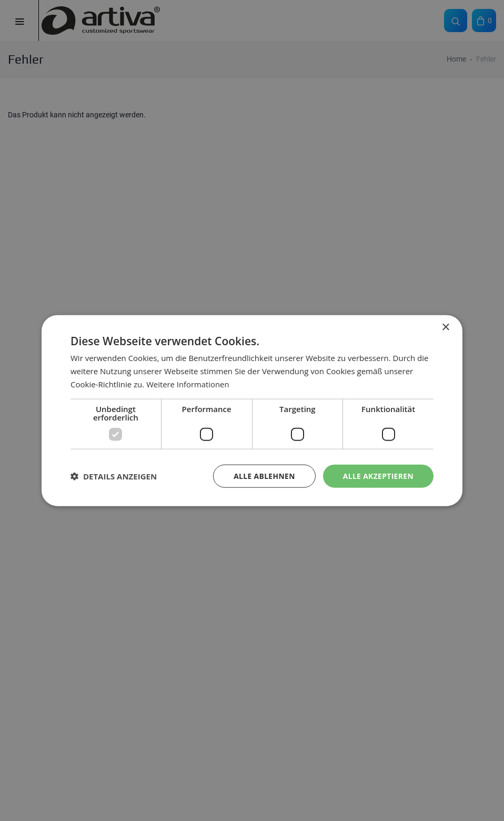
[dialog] (252, 410)
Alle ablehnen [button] (263, 475)
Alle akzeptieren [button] (378, 475)
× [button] (445, 327)
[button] (114, 476)
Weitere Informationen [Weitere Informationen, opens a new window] (188, 384)
